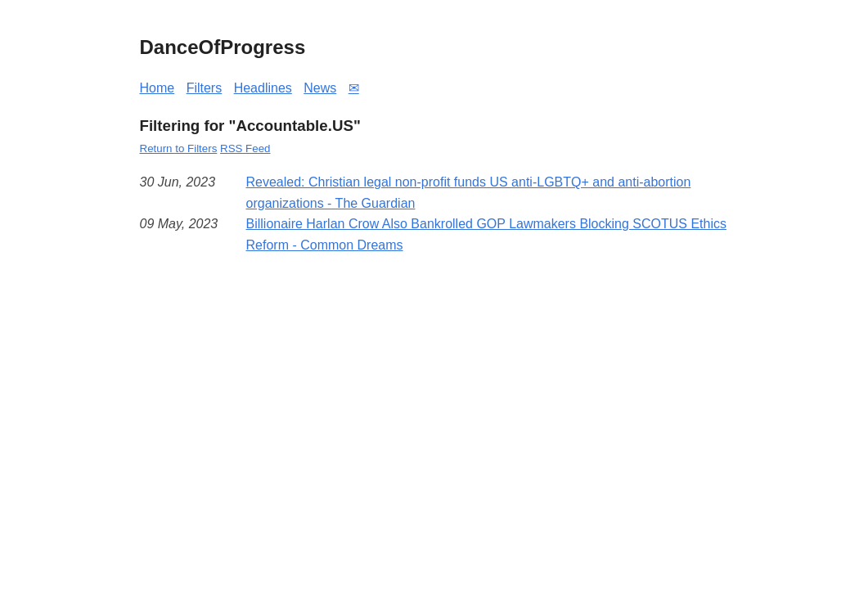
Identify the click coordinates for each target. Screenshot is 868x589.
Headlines (263, 88)
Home (157, 88)
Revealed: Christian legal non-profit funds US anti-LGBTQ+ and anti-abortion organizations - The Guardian (469, 193)
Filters (205, 88)
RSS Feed (245, 148)
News (320, 88)
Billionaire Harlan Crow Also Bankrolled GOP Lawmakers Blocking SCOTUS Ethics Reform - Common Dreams (486, 234)
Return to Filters (179, 148)
